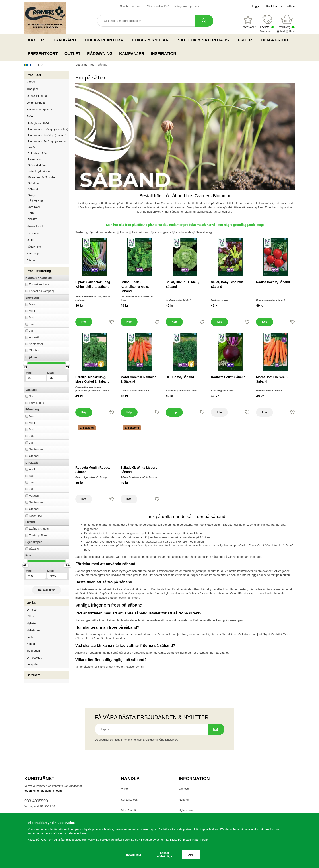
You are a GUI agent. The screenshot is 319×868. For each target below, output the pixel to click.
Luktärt (32, 147)
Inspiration (164, 54)
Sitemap (32, 260)
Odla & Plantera (105, 40)
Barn (31, 213)
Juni (32, 324)
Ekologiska (48, 159)
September (36, 344)
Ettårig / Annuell (39, 529)
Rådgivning (100, 54)
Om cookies (34, 658)
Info (219, 412)
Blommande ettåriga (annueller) (48, 129)
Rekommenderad (105, 232)
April (32, 311)
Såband (33, 189)
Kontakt (31, 644)
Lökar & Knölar (152, 40)
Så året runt (35, 201)
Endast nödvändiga (164, 855)
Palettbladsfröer (38, 153)
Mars (32, 304)
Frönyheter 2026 (38, 123)
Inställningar (133, 855)
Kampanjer (132, 54)
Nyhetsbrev (34, 630)
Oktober (34, 350)
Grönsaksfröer (48, 165)
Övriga (32, 195)
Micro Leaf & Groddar (41, 177)
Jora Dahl (34, 207)
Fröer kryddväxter (39, 171)
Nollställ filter (47, 590)
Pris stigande (163, 232)
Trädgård (66, 40)
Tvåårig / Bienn (39, 535)
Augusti (34, 337)
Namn (124, 232)
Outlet (72, 54)
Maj (31, 317)
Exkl (292, 31)
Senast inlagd (205, 232)
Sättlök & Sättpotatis (205, 40)
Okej (191, 855)
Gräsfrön (48, 183)
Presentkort (43, 54)
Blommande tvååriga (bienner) (47, 135)
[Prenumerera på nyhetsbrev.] (216, 729)
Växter (37, 40)
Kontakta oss (274, 6)
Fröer (246, 40)
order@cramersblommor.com (43, 791)
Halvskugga (37, 403)
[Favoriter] (248, 22)
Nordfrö (32, 219)
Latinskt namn (141, 232)
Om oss (32, 610)
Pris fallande (184, 232)
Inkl (282, 31)
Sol (31, 396)
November (36, 516)
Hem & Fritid (276, 40)
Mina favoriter (130, 810)
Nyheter (32, 623)
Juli (31, 331)
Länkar (31, 637)
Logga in (257, 6)
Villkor (30, 616)
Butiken (290, 6)
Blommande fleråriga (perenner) (48, 141)
